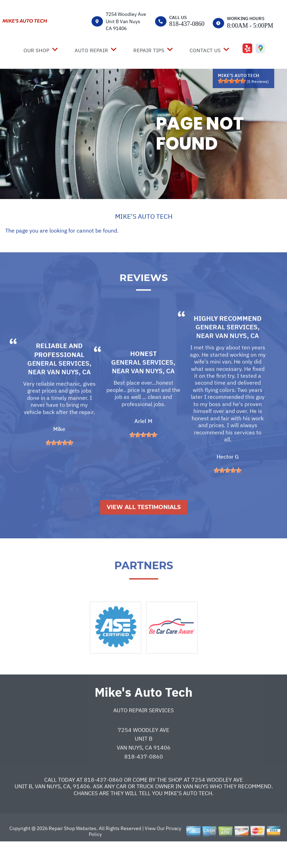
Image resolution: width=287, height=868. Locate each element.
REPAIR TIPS (149, 50)
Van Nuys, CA (69, 396)
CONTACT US (205, 50)
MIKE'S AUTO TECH (144, 216)
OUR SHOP (36, 50)
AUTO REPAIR (91, 50)
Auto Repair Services (143, 735)
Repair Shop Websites (72, 853)
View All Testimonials (144, 532)
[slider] (232, 81)
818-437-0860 (187, 24)
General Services (58, 388)
